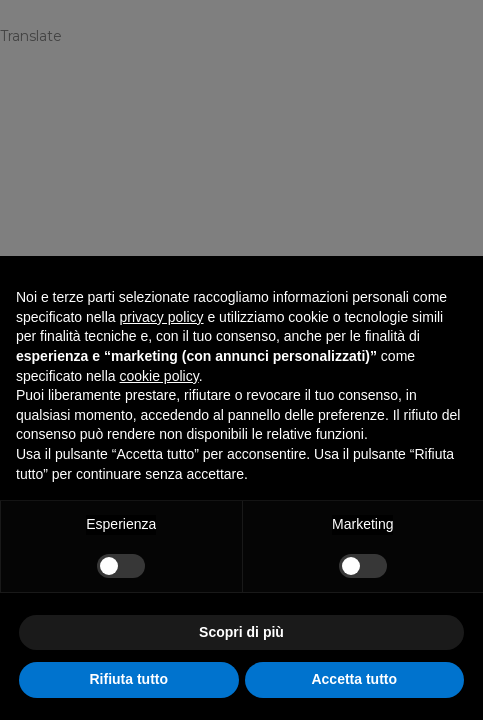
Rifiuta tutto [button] (128, 679)
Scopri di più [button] (241, 632)
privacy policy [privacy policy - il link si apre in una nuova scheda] (162, 317)
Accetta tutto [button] (354, 679)
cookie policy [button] (159, 376)
